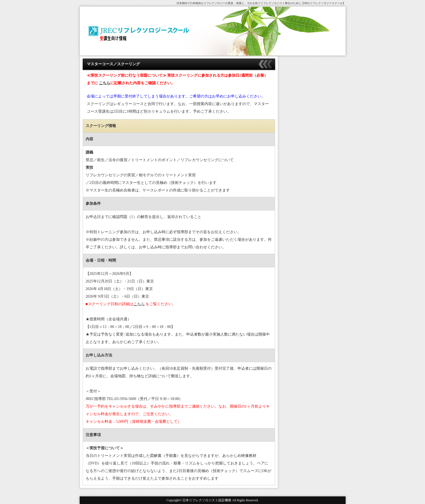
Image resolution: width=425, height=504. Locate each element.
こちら (105, 83)
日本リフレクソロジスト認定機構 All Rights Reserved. (220, 500)
